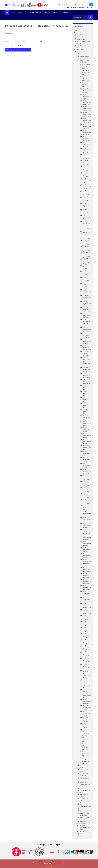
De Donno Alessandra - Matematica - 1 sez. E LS (24, 42)
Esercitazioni (84, 809)
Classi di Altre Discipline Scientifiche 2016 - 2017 (86, 67)
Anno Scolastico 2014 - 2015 (84, 771)
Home (76, 30)
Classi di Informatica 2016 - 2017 (85, 78)
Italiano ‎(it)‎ (68, 12)
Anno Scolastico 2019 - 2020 (84, 818)
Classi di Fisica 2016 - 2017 (86, 73)
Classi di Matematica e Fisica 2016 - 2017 (86, 739)
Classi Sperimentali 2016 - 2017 (85, 754)
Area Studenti (82, 836)
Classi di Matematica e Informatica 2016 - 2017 (86, 747)
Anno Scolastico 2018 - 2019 (84, 814)
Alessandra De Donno (18, 46)
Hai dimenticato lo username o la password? (80, 8)
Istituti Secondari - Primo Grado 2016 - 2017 (85, 761)
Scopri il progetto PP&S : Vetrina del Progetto (85, 784)
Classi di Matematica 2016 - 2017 (85, 84)
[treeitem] (83, 433)
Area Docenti (82, 834)
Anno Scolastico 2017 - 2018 (84, 57)
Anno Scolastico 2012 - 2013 (84, 779)
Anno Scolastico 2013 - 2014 (84, 775)
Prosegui (49, 866)
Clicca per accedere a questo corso (18, 50)
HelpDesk (57, 12)
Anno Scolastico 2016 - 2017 (84, 61)
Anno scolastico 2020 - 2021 (84, 822)
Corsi (78, 52)
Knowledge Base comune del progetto (85, 800)
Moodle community (18, 12)
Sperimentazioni (85, 811)
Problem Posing (84, 788)
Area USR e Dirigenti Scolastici (85, 805)
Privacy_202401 (49, 864)
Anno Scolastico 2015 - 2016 (84, 767)
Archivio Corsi (82, 54)
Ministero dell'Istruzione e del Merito (39, 12)
